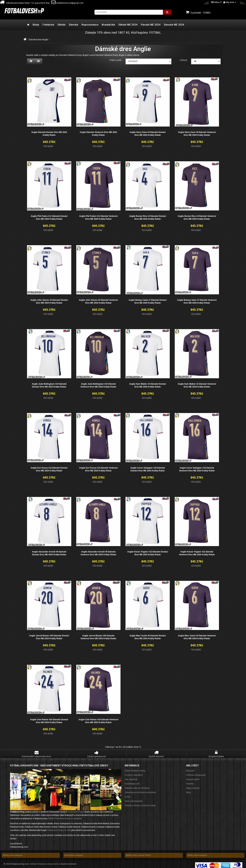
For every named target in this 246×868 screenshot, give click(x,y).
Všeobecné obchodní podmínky (140, 790)
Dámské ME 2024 (174, 25)
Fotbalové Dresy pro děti (59, 828)
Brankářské (108, 25)
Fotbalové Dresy (76, 809)
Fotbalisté (48, 25)
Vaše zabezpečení (134, 799)
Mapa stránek (193, 786)
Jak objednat (131, 777)
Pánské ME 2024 (151, 25)
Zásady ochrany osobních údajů (140, 803)
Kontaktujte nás (132, 781)
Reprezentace (90, 25)
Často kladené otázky (135, 768)
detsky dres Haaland (197, 853)
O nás (127, 794)
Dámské (74, 25)
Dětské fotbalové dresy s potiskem (65, 816)
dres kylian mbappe (74, 853)
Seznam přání (193, 777)
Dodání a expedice (134, 773)
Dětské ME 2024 (128, 25)
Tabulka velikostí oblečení (137, 786)
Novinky (190, 781)
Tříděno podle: (116, 60)
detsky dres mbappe (13, 853)
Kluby (36, 25)
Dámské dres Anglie (38, 40)
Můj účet (190, 768)
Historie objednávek (196, 773)
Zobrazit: (184, 60)
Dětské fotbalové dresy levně (44, 862)
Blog (189, 790)
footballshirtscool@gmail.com (67, 3)
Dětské (62, 25)
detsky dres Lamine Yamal (138, 853)
